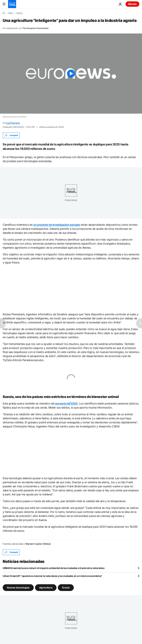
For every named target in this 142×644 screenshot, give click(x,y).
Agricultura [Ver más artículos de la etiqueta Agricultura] (46, 588)
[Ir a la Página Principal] (12, 4)
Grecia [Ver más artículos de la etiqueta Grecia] (66, 588)
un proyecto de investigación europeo (57, 225)
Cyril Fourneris (13, 123)
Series (19, 13)
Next (11, 13)
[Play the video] (71, 74)
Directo (132, 4)
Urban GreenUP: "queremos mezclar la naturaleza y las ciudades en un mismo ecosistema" (52, 576)
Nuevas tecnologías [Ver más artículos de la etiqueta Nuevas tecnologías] (18, 588)
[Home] (4, 13)
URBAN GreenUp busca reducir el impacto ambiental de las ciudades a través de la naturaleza (54, 568)
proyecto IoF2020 (66, 403)
